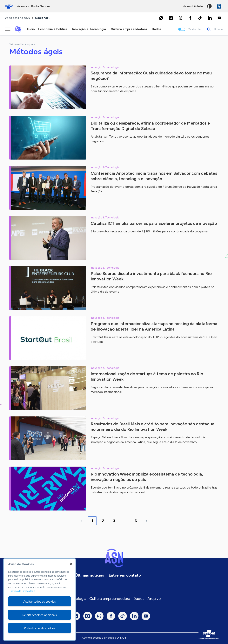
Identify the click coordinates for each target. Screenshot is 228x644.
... (125, 521)
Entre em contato (125, 575)
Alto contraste (209, 6)
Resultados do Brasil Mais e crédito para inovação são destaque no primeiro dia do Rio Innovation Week (153, 427)
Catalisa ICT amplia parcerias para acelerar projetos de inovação (154, 223)
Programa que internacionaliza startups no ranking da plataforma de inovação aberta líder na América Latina (154, 326)
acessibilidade (193, 6)
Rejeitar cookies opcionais (40, 615)
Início (31, 29)
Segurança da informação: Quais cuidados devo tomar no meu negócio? (151, 76)
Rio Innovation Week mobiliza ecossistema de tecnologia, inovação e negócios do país (147, 477)
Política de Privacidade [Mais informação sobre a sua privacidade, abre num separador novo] (22, 591)
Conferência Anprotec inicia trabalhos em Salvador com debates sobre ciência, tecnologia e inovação (154, 176)
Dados (139, 599)
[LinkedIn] (210, 18)
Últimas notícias (90, 575)
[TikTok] (200, 18)
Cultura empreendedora (110, 599)
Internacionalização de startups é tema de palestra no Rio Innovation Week (147, 377)
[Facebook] (190, 18)
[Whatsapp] (161, 18)
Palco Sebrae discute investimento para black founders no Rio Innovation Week (151, 276)
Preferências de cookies (40, 628)
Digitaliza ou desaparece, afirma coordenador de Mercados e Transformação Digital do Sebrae (150, 126)
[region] (40, 599)
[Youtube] (219, 18)
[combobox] (43, 18)
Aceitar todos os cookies (40, 601)
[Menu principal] (8, 29)
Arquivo (154, 599)
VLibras (219, 6)
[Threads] (181, 18)
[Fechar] (71, 564)
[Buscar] (214, 29)
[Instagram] (171, 18)
